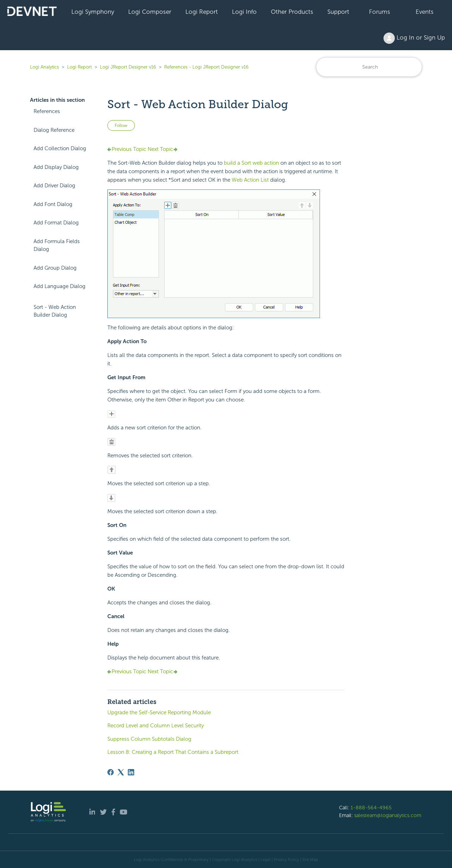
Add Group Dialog (55, 268)
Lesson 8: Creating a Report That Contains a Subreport (173, 752)
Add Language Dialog (60, 286)
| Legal (264, 860)
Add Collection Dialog (60, 148)
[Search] (369, 67)
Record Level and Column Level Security (156, 726)
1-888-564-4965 (371, 808)
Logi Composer (150, 12)
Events (425, 12)
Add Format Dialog (56, 223)
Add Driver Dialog (54, 186)
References (47, 111)
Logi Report (202, 12)
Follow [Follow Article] (121, 125)
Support (338, 12)
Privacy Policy (286, 860)
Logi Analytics (44, 67)
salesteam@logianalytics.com (388, 815)
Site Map (310, 860)
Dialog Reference (54, 130)
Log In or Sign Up (414, 38)
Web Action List (250, 180)
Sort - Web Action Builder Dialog (55, 311)
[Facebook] (111, 772)
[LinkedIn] (131, 772)
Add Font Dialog (53, 204)
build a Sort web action (251, 163)
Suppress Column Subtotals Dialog (149, 739)
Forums (380, 12)
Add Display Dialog (56, 167)
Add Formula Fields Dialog (57, 245)
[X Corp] (121, 772)
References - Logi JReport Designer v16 (206, 67)
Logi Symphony (93, 12)
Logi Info (244, 12)
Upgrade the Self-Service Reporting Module (159, 712)
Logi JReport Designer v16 (128, 67)
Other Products (292, 12)
